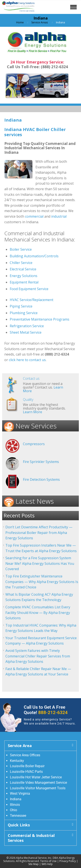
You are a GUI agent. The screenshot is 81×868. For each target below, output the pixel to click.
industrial (59, 216)
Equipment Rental (24, 282)
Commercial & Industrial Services (31, 838)
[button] (40, 746)
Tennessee (18, 816)
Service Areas (40, 22)
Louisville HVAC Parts (26, 772)
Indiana (16, 799)
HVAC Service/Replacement (32, 300)
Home (20, 22)
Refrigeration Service (27, 326)
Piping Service (21, 306)
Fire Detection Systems (41, 479)
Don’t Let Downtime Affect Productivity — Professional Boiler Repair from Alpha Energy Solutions (39, 533)
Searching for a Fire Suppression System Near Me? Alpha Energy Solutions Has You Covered (40, 563)
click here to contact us (27, 360)
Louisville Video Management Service (38, 783)
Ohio (13, 810)
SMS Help (47, 864)
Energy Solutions (24, 276)
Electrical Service (23, 269)
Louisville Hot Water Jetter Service (36, 777)
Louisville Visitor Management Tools (38, 788)
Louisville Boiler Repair (27, 766)
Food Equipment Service (29, 289)
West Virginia (20, 793)
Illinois (15, 805)
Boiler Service (21, 249)
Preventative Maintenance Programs (40, 319)
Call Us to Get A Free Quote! (46, 710)
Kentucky (17, 761)
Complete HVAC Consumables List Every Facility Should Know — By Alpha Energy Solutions (38, 613)
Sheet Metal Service (26, 332)
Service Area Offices (25, 755)
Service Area (20, 746)
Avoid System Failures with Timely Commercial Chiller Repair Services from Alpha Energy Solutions (38, 656)
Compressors (34, 444)
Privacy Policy (68, 861)
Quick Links (19, 825)
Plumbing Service (24, 313)
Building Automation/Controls (34, 256)
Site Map (33, 864)
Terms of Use (48, 861)
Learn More (33, 412)
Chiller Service (21, 263)
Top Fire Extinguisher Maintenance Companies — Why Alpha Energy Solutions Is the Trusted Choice (42, 582)
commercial (34, 216)
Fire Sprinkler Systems (41, 462)
